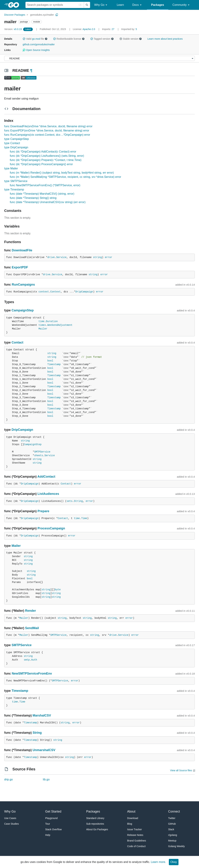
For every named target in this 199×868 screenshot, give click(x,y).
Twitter (172, 818)
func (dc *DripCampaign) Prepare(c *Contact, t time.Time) (46, 160)
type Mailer (11, 168)
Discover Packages (15, 15)
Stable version (131, 39)
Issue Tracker (134, 829)
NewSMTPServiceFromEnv (32, 674)
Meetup (172, 841)
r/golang (173, 835)
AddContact (46, 477)
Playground (51, 818)
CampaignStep (23, 310)
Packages (158, 5)
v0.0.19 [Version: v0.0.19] (13, 29)
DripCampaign (84, 292)
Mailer (43, 329)
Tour (48, 824)
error (109, 257)
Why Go (101, 5)
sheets (39, 456)
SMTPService (42, 452)
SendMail (32, 628)
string (97, 257)
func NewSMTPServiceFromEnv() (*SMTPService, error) (45, 185)
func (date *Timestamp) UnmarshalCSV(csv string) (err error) (48, 202)
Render (31, 611)
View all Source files (181, 770)
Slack (171, 829)
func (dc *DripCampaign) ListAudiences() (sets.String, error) (47, 156)
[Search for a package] (55, 5)
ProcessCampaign (51, 528)
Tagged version (102, 39)
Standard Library (95, 818)
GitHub (172, 824)
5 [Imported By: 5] (129, 29)
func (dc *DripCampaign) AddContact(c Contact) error (43, 152)
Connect (174, 811)
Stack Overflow (53, 829)
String (78, 501)
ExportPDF (20, 267)
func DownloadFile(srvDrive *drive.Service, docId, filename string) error (48, 126)
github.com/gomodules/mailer (39, 44)
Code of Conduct (136, 846)
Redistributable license (69, 39)
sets (69, 501)
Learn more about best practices (165, 39)
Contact (17, 342)
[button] (24, 39)
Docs (138, 5)
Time (84, 518)
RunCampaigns (23, 285)
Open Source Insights (36, 50)
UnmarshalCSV (44, 750)
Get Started (53, 811)
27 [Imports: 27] (109, 29)
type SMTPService (16, 181)
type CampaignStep (17, 139)
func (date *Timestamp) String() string (33, 198)
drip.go (9, 779)
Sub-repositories (95, 824)
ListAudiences (48, 494)
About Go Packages (97, 829)
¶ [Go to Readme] (31, 70)
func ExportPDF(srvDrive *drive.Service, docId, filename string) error (47, 131)
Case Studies (11, 824)
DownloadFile (22, 250)
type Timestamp (14, 189)
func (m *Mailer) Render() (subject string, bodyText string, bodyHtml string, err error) (62, 173)
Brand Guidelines (136, 841)
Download (133, 818)
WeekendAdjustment (60, 325)
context (44, 292)
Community (182, 5)
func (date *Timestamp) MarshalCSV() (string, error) (42, 194)
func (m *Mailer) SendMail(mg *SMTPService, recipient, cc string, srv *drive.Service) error (65, 177)
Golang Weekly (176, 846)
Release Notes (135, 835)
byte (58, 590)
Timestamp (54, 364)
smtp (27, 660)
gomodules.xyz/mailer (42, 15)
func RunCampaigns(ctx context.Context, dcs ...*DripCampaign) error (47, 135)
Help (48, 835)
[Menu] (99, 58)
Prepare (43, 511)
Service (61, 257)
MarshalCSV (42, 715)
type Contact (12, 143)
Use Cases (10, 818)
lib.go (46, 779)
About (131, 811)
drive (51, 257)
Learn (120, 5)
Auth (34, 660)
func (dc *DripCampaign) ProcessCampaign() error (41, 164)
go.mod (36, 39)
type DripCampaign (16, 147)
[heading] (15, 5)
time (42, 321)
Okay (174, 862)
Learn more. (158, 862)
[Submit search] (87, 5)
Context (55, 292)
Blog (130, 824)
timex (42, 325)
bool (50, 361)
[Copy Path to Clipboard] (57, 15)
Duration (52, 321)
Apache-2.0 (89, 29)
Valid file (35, 39)
